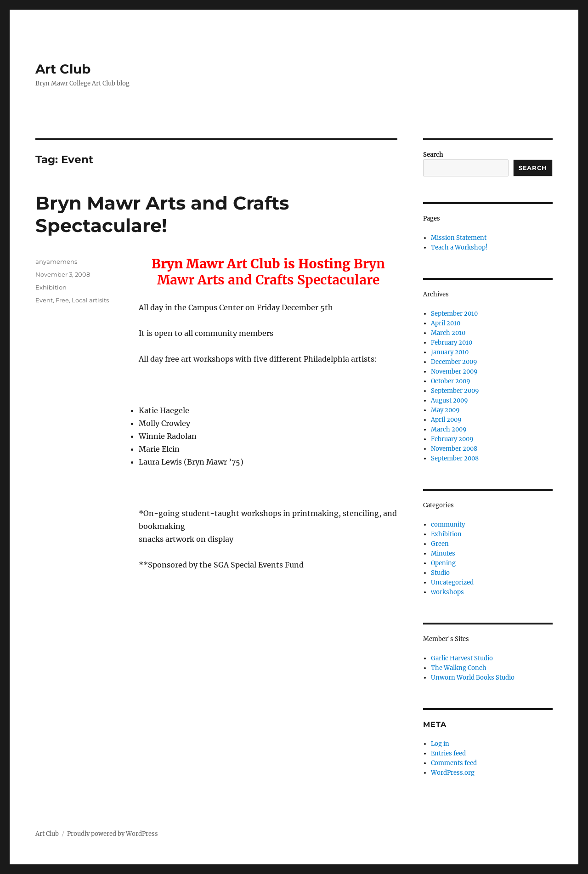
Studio (440, 573)
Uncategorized (452, 582)
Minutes (443, 553)
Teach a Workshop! (459, 247)
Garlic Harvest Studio (462, 658)
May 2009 (445, 410)
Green (440, 544)
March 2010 (448, 333)
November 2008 (454, 449)
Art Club (63, 69)
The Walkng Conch (459, 668)
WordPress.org (453, 773)
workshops (447, 592)
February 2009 (452, 439)
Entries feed (448, 753)
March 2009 (449, 429)
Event (44, 300)
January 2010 (450, 352)
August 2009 (449, 400)
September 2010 (454, 314)
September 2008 (455, 458)
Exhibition (51, 287)
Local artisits (90, 300)
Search (433, 155)
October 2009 (451, 381)
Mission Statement (459, 238)
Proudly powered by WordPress (113, 834)
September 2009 (455, 391)
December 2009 (454, 362)
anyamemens (56, 261)
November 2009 (454, 372)
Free (62, 300)
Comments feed (454, 763)
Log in (440, 744)
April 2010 (446, 323)
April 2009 (446, 420)
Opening (443, 563)
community (448, 525)
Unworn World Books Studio (473, 678)
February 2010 (452, 343)
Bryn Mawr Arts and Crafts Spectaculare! (162, 214)
